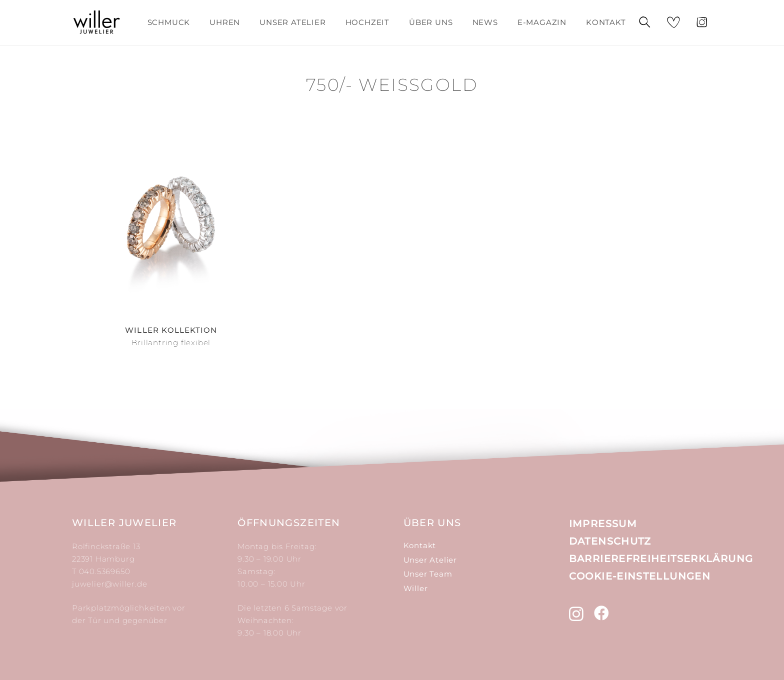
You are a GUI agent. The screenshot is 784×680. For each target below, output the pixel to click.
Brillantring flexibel (171, 342)
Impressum (603, 524)
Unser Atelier (430, 560)
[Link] (97, 22)
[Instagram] (576, 614)
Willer (416, 588)
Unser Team (428, 574)
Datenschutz (610, 541)
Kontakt (420, 545)
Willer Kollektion (171, 330)
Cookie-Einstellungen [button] (640, 576)
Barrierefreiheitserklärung (661, 559)
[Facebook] (602, 613)
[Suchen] (644, 23)
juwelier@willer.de (109, 584)
